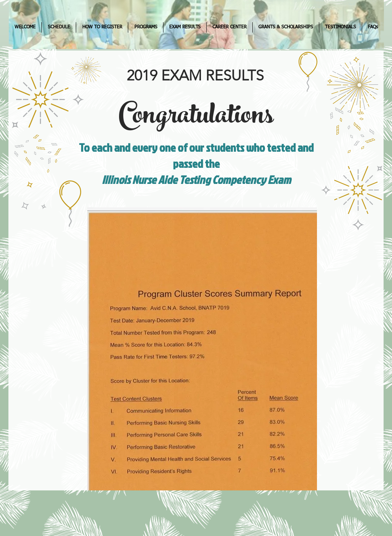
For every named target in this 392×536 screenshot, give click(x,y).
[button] (59, 27)
